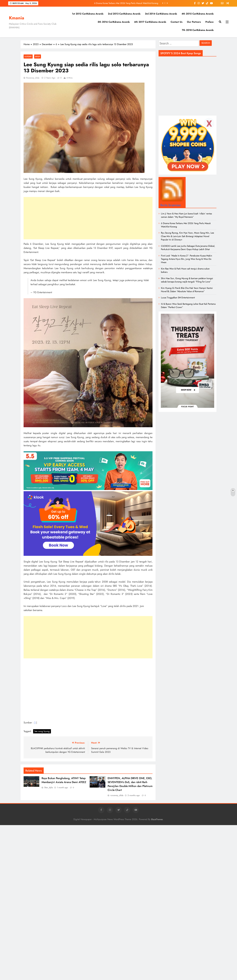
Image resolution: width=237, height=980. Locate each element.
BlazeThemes (157, 819)
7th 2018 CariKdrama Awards (198, 30)
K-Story (28, 57)
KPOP (38, 57)
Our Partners (194, 22)
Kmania (17, 18)
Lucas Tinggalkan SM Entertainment (178, 298)
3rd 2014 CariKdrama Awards (161, 14)
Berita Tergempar (171, 205)
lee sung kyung (42, 731)
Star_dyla (49, 787)
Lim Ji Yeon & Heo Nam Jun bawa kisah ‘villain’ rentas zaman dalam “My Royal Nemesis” (186, 215)
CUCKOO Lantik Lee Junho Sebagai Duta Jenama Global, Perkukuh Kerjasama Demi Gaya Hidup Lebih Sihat (188, 248)
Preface (209, 22)
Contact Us (177, 22)
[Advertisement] (88, 218)
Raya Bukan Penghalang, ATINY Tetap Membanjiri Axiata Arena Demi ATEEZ (64, 780)
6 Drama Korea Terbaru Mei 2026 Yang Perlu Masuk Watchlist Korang (126, 3)
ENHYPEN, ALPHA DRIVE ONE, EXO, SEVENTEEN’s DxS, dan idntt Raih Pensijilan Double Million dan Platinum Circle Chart (130, 784)
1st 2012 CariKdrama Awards (88, 14)
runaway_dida (33, 78)
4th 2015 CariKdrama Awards (198, 14)
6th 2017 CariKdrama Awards (150, 22)
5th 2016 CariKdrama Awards (114, 22)
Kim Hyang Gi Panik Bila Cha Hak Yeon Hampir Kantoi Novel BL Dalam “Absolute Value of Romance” (187, 290)
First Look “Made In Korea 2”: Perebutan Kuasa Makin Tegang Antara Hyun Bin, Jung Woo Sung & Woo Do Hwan (187, 259)
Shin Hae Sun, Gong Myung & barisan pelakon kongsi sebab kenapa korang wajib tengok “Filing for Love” (187, 280)
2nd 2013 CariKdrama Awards (124, 14)
